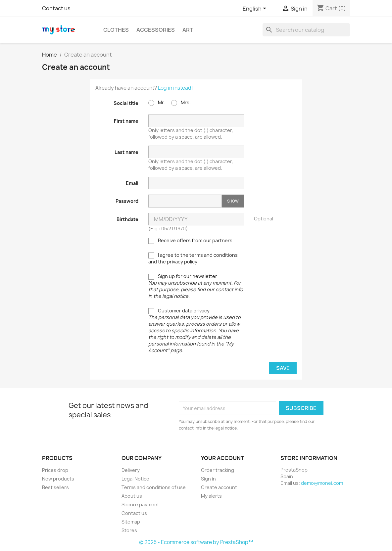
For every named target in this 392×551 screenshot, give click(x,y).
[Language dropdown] (256, 9)
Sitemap (131, 522)
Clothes (116, 30)
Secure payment (140, 505)
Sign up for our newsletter (196, 286)
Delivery (131, 470)
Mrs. (181, 103)
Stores (129, 530)
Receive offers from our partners (190, 241)
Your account (222, 458)
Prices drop (55, 470)
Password (127, 201)
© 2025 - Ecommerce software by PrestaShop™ (196, 542)
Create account (219, 487)
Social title (126, 103)
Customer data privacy (195, 330)
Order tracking (218, 470)
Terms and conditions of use (154, 487)
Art (188, 30)
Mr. (157, 103)
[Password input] (185, 201)
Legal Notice (135, 479)
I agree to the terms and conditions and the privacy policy (193, 258)
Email (132, 183)
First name (126, 121)
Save (283, 368)
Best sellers (55, 487)
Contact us (56, 8)
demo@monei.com (322, 483)
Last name (126, 152)
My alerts (211, 496)
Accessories (156, 30)
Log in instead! (175, 88)
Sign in (208, 479)
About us (132, 496)
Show (233, 201)
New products (58, 479)
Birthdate (127, 219)
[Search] (306, 30)
